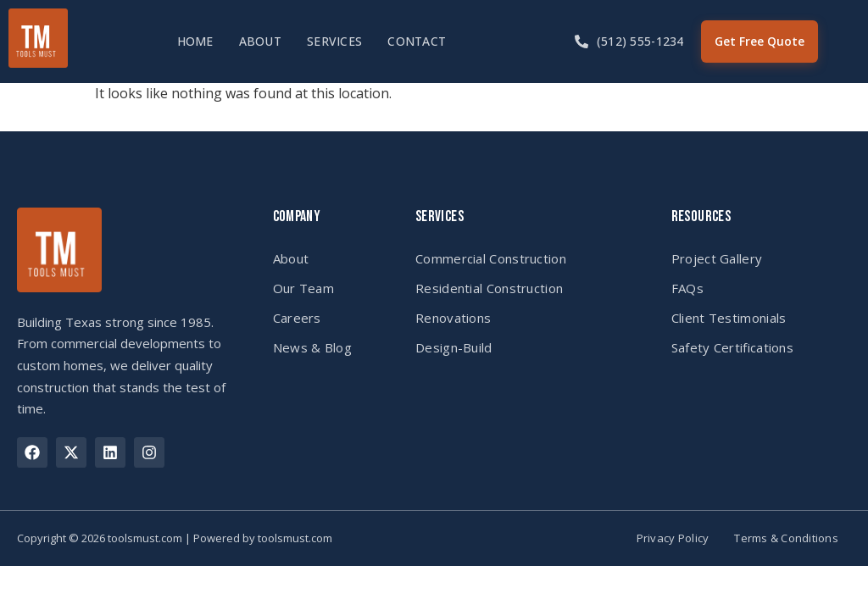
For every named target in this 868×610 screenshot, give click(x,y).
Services (334, 41)
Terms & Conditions (786, 538)
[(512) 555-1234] (581, 42)
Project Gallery (717, 258)
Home (195, 41)
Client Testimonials (729, 318)
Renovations (453, 318)
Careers (297, 318)
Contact (417, 41)
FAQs (687, 288)
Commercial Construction (491, 258)
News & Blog (312, 347)
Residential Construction (489, 288)
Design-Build (454, 347)
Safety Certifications (732, 347)
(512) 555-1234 (640, 41)
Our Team (303, 288)
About (260, 41)
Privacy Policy (673, 538)
